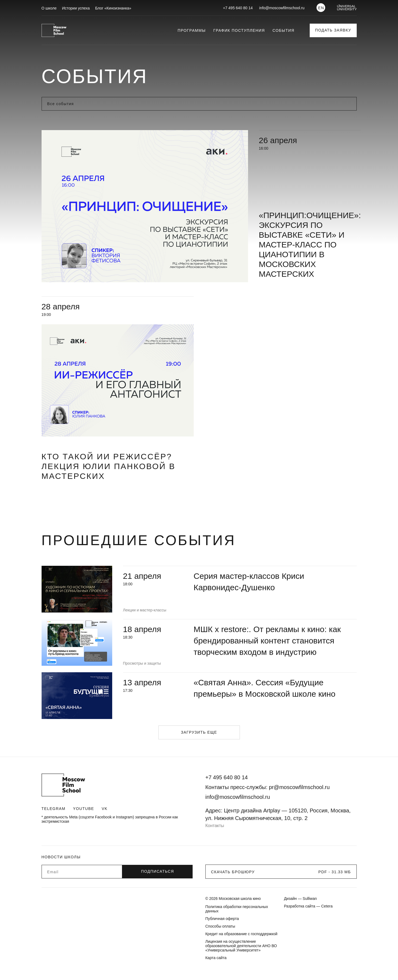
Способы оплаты (220, 926)
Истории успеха (76, 8)
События (283, 30)
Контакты (215, 826)
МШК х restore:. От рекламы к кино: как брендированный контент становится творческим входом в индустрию (267, 641)
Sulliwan (310, 899)
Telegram (54, 809)
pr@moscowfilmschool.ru (299, 787)
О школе (49, 8)
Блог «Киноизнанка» (113, 8)
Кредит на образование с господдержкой (241, 934)
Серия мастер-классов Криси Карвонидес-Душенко (249, 582)
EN (321, 8)
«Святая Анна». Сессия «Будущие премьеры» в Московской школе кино (265, 688)
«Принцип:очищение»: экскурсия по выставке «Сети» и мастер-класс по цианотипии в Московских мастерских (310, 245)
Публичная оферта (222, 919)
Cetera (327, 906)
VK (104, 809)
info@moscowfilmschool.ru (282, 8)
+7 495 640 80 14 (238, 8)
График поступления (239, 30)
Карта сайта (216, 958)
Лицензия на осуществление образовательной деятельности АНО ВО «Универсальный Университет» (241, 946)
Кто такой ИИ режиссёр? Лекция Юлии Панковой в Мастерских (109, 466)
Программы (192, 30)
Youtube (84, 809)
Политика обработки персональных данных (237, 909)
